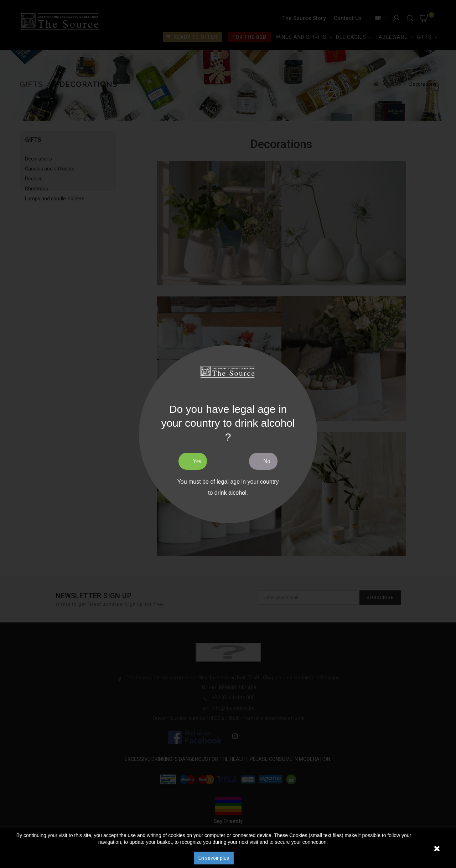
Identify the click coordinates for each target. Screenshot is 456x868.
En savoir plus (214, 858)
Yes (197, 461)
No (267, 461)
